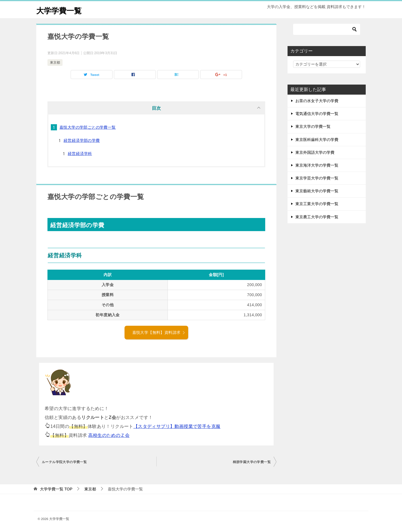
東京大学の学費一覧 (313, 126)
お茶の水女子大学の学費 (317, 101)
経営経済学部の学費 (82, 140)
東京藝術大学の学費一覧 (317, 191)
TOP (56, 489)
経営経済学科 (80, 154)
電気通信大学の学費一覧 (317, 114)
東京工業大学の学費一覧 (317, 204)
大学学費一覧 (61, 10)
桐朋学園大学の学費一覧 (252, 462)
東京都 (55, 63)
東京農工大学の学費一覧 (317, 217)
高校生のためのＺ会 (109, 435)
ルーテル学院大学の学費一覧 (64, 462)
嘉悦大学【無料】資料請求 (159, 332)
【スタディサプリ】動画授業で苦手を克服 (177, 426)
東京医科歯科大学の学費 (317, 140)
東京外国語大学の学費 (315, 152)
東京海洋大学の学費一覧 (317, 165)
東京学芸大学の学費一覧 (317, 178)
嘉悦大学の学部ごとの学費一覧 (88, 127)
